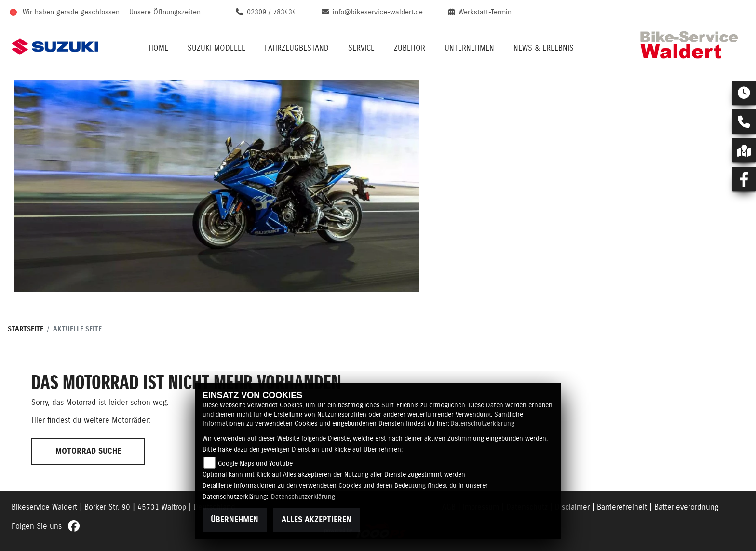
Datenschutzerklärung (482, 424)
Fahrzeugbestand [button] (297, 48)
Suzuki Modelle (216, 48)
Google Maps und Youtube (255, 464)
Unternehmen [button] (469, 48)
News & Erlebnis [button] (544, 48)
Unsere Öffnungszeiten (165, 12)
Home (158, 48)
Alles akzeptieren (317, 520)
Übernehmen (235, 520)
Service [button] (361, 48)
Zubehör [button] (410, 48)
